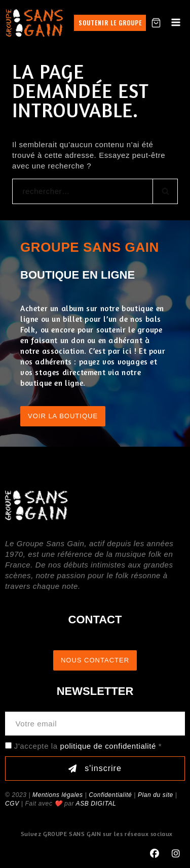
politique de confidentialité (108, 746)
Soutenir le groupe (110, 23)
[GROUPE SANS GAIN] (35, 23)
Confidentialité (110, 795)
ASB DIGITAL (96, 804)
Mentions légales (58, 795)
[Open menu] (176, 23)
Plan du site (156, 795)
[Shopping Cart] (156, 23)
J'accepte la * (88, 746)
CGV (12, 804)
